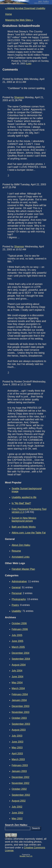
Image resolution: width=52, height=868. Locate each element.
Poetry (15, 605)
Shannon (19, 97)
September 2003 (21, 724)
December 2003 (21, 706)
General (16, 587)
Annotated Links (21, 557)
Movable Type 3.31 (26, 856)
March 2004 (18, 688)
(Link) (29, 63)
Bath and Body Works (24, 527)
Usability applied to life (24, 497)
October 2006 (19, 623)
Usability (16, 611)
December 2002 (21, 777)
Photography (19, 599)
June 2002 (18, 813)
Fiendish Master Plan (23, 569)
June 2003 (18, 742)
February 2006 (20, 629)
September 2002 (21, 795)
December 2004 (21, 653)
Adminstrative (19, 581)
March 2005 (18, 647)
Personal (17, 593)
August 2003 (19, 730)
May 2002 (17, 819)
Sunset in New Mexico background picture (24, 519)
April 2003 (17, 754)
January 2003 (19, 771)
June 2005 (18, 641)
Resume (16, 551)
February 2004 (20, 694)
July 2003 (17, 736)
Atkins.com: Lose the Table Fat (29, 533)
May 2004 (17, 683)
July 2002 (17, 807)
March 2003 (18, 759)
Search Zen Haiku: (16, 825)
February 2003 (20, 765)
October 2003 (19, 718)
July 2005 (17, 635)
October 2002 (19, 789)
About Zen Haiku (21, 545)
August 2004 (19, 665)
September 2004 (21, 659)
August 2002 (19, 801)
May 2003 (17, 748)
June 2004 (18, 677)
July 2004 (17, 671)
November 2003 (21, 712)
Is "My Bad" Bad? (21, 503)
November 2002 (21, 783)
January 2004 (19, 700)
